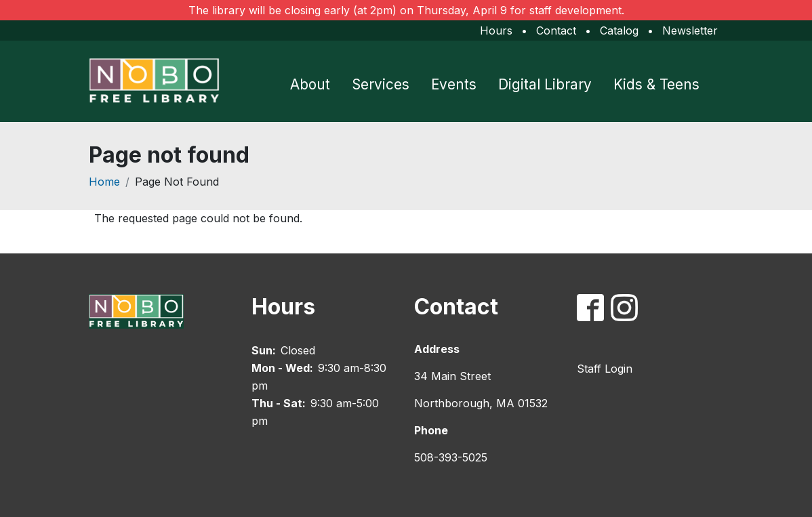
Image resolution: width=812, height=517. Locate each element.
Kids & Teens (656, 84)
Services (381, 84)
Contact (556, 30)
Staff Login (605, 369)
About (310, 84)
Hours (496, 30)
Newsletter (690, 30)
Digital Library (545, 84)
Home (104, 182)
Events (454, 84)
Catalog (619, 30)
